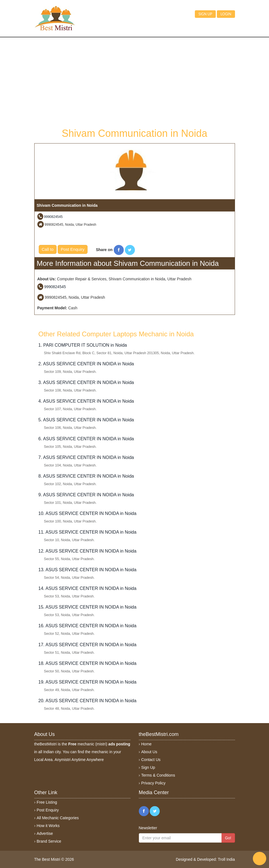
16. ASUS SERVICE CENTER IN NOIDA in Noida (88, 626)
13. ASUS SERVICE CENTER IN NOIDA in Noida (88, 570)
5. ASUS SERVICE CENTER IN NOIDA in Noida (86, 420)
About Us (149, 752)
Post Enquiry (73, 249)
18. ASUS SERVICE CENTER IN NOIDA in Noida (88, 663)
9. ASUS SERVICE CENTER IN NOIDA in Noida (86, 495)
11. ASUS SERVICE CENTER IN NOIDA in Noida (88, 532)
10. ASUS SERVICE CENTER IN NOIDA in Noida (88, 513)
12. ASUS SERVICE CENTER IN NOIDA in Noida (88, 551)
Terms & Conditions (158, 775)
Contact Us (151, 760)
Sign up (205, 14)
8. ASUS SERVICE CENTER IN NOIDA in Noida (86, 476)
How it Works (48, 826)
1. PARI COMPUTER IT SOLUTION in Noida (83, 345)
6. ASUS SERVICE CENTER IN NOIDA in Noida (86, 439)
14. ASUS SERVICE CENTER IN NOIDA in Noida (88, 588)
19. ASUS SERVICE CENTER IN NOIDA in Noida (88, 682)
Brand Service (49, 841)
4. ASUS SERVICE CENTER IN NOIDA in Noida (86, 401)
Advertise (45, 833)
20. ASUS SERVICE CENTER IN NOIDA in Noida (88, 701)
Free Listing (47, 802)
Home (146, 744)
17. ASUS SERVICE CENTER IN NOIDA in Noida (88, 645)
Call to (48, 249)
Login (226, 14)
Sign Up (148, 767)
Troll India (226, 859)
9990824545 (53, 217)
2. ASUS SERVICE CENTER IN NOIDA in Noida (86, 364)
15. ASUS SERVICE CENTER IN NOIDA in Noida (88, 607)
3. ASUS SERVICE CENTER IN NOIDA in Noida (86, 382)
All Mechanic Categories (58, 818)
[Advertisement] (135, 82)
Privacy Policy (153, 783)
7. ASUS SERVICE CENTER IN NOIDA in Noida (86, 457)
